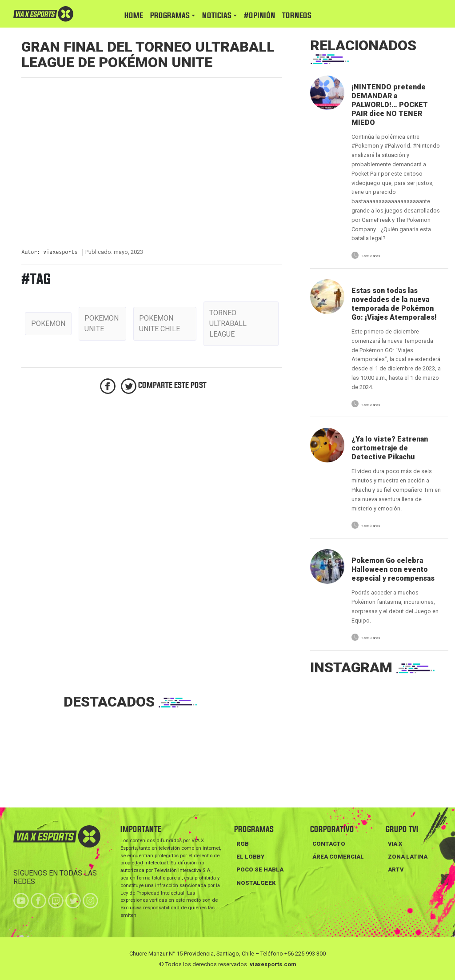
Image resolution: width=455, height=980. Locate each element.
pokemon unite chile (160, 323)
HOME (134, 16)
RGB (243, 844)
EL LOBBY (250, 857)
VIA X (395, 844)
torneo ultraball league (228, 323)
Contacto (329, 844)
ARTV (396, 870)
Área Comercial (338, 857)
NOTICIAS (217, 16)
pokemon (48, 323)
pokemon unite (102, 323)
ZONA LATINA (408, 857)
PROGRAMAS (170, 16)
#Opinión (259, 16)
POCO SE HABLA (260, 870)
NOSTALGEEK (256, 883)
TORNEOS (297, 16)
